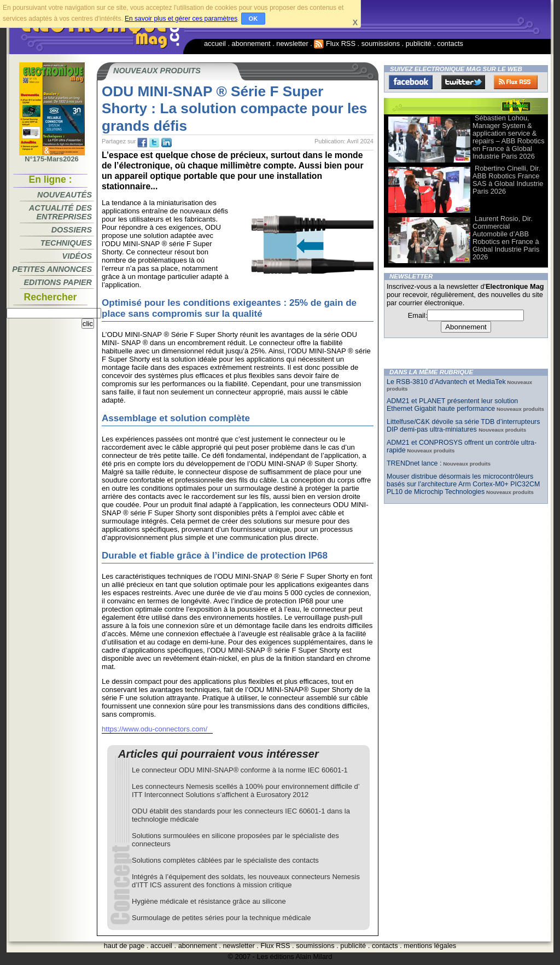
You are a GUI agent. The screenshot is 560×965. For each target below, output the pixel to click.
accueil (215, 43)
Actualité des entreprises (60, 212)
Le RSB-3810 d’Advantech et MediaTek (446, 382)
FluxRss (516, 82)
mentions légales (430, 946)
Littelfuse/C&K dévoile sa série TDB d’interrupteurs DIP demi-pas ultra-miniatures (463, 426)
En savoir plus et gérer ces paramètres (181, 19)
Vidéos (77, 256)
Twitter (463, 82)
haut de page (124, 946)
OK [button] (253, 19)
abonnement (251, 43)
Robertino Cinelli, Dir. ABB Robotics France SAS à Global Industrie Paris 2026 (508, 180)
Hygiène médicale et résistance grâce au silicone (209, 901)
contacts (450, 43)
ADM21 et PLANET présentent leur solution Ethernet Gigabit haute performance (452, 405)
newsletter (292, 43)
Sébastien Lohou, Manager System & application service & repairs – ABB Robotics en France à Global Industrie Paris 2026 (509, 137)
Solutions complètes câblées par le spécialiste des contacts (225, 860)
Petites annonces (52, 269)
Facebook (411, 82)
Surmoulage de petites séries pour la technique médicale (221, 918)
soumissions (381, 43)
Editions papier (58, 282)
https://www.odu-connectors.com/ (154, 729)
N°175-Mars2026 (52, 156)
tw (154, 143)
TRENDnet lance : (414, 463)
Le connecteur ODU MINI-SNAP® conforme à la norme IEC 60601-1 (240, 770)
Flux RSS (335, 43)
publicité (419, 43)
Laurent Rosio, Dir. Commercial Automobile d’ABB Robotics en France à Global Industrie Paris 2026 (506, 238)
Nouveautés (65, 195)
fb (142, 143)
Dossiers (72, 230)
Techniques (66, 243)
